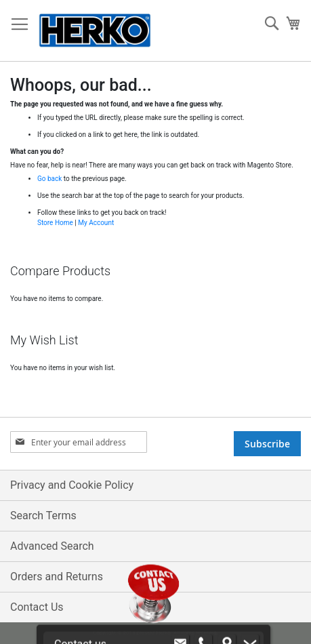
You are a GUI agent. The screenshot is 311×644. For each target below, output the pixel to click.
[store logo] (95, 31)
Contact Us (37, 607)
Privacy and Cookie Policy (72, 485)
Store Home (55, 223)
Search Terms (43, 516)
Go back (49, 179)
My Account (96, 223)
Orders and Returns (57, 577)
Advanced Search (52, 546)
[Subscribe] (267, 444)
